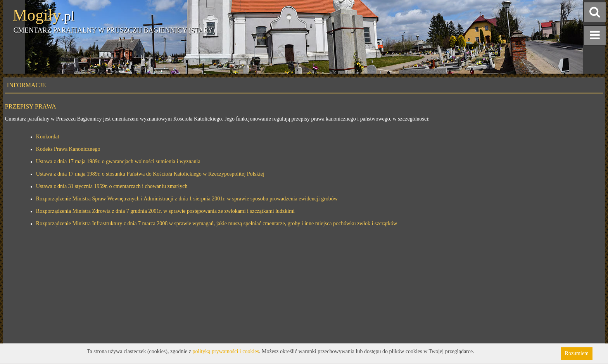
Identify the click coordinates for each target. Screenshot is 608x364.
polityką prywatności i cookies (226, 351)
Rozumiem (577, 353)
